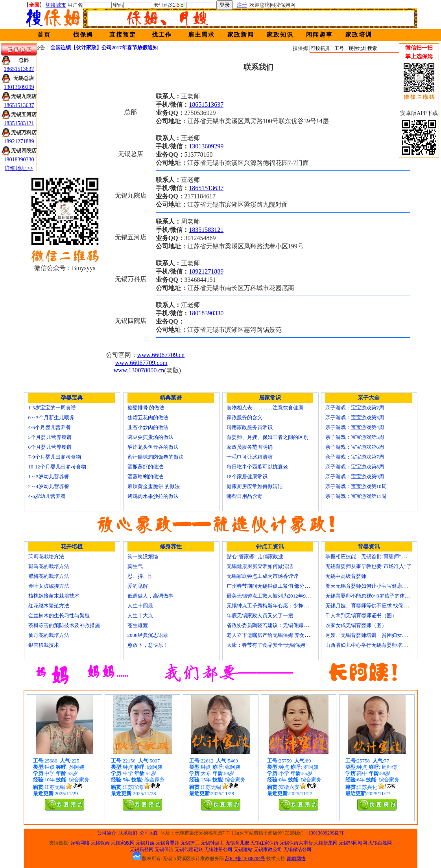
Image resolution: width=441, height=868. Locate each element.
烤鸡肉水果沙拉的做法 (153, 496)
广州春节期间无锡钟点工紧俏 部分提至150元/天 (280, 586)
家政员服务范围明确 (250, 447)
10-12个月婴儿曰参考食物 (57, 467)
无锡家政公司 (268, 849)
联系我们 (128, 833)
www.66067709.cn (161, 355)
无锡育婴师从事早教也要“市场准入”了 (369, 566)
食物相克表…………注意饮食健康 (265, 408)
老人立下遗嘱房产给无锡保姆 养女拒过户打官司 (281, 635)
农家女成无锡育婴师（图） (356, 625)
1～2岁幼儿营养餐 (49, 477)
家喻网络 (80, 843)
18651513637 (206, 105)
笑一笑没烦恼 (143, 556)
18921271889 (206, 271)
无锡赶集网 (326, 843)
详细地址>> (19, 168)
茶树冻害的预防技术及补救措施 (64, 625)
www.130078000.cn (139, 370)
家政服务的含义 (244, 417)
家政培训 (359, 35)
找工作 (162, 35)
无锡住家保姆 (264, 843)
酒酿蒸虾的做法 (145, 467)
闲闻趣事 (319, 35)
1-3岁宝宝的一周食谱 (52, 408)
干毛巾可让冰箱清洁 (250, 457)
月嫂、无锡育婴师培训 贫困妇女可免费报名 (376, 635)
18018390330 (206, 313)
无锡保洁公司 (297, 849)
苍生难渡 (138, 625)
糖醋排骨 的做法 (146, 408)
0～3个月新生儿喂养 (51, 417)
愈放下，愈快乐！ (148, 645)
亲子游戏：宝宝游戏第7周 (355, 457)
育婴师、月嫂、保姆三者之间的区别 (268, 437)
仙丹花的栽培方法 (49, 635)
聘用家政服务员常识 (250, 427)
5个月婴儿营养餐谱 (50, 437)
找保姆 (83, 35)
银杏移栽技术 (44, 645)
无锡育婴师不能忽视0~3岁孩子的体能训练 (373, 596)
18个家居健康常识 (247, 477)
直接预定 (123, 35)
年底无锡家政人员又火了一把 (260, 615)
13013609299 (206, 146)
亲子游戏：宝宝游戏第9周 (355, 477)
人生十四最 (140, 606)
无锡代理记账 (189, 849)
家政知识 (280, 35)
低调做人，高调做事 (150, 596)
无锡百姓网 (380, 843)
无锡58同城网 (353, 843)
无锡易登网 (142, 849)
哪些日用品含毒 (244, 496)
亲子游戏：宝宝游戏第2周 (355, 408)
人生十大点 (140, 615)
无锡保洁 (164, 849)
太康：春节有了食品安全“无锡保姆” (267, 645)
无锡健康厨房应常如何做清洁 (260, 566)
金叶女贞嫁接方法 (49, 586)
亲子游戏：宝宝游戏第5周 (355, 437)
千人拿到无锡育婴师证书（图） (361, 615)
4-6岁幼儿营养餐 (47, 496)
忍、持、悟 (140, 576)
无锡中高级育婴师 (346, 576)
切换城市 (56, 5)
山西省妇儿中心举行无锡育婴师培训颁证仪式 (376, 645)
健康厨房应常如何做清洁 (255, 486)
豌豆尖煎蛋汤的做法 (150, 437)
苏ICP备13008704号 (245, 859)
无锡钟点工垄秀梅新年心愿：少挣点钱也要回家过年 (285, 606)
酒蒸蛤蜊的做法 (145, 477)
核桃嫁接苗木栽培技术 (54, 596)
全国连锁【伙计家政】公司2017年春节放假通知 (104, 47)
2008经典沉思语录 (148, 635)
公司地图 (149, 833)
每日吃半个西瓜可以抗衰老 (257, 467)
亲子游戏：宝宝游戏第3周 (355, 417)
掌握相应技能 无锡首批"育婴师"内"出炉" (373, 556)
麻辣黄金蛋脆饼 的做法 (154, 486)
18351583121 (206, 230)
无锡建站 (243, 849)
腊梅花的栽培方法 (49, 576)
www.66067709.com (141, 363)
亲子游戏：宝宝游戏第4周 (355, 427)
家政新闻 (241, 35)
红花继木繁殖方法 (49, 606)
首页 (44, 35)
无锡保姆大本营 (296, 843)
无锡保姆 (100, 843)
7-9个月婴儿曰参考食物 (55, 457)
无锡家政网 (123, 843)
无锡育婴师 (168, 843)
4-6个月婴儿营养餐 (50, 427)
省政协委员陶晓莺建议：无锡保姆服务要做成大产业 (285, 625)
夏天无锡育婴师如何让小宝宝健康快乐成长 (374, 586)
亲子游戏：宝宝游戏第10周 (356, 486)
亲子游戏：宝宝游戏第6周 (355, 447)
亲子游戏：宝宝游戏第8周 (355, 467)
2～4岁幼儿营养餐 (49, 486)
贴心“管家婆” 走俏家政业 (255, 556)
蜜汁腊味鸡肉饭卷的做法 (156, 457)
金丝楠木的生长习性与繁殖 (59, 615)
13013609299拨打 (326, 833)
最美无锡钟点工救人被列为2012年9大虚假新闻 (279, 596)
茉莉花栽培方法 (46, 556)
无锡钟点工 (212, 843)
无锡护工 (190, 843)
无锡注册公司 (218, 849)
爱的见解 (138, 586)
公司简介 (107, 833)
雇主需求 (201, 35)
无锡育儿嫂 (237, 843)
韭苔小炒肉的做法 (148, 427)
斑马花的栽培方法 (49, 566)
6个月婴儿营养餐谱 (50, 447)
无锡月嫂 (145, 843)
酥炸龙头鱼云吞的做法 (153, 447)
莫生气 (135, 566)
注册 (242, 5)
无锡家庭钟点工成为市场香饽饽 (262, 576)
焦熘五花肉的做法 (148, 417)
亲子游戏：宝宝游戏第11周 (356, 496)
